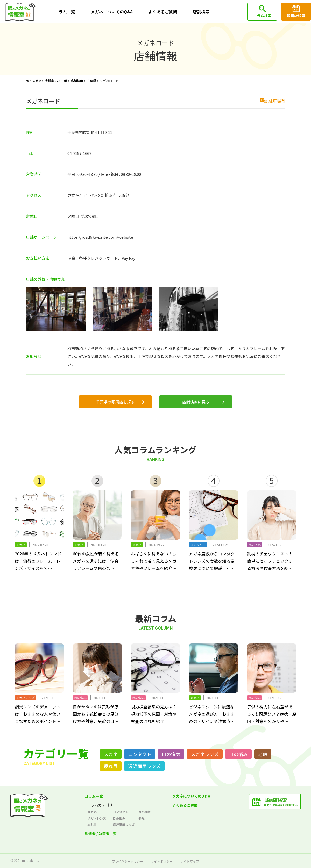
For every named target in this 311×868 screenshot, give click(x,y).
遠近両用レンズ (144, 766)
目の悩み (238, 754)
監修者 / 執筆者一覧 (101, 834)
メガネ (111, 754)
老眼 (263, 754)
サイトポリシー (162, 861)
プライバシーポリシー (128, 861)
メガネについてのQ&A (112, 12)
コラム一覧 (65, 12)
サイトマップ (190, 861)
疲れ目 (111, 766)
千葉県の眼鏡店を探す (115, 402)
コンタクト (140, 754)
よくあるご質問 (163, 12)
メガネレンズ (205, 754)
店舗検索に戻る (196, 402)
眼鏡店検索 (296, 16)
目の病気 (171, 754)
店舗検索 (201, 12)
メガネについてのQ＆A (191, 796)
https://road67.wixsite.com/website (100, 237)
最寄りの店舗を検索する (281, 802)
